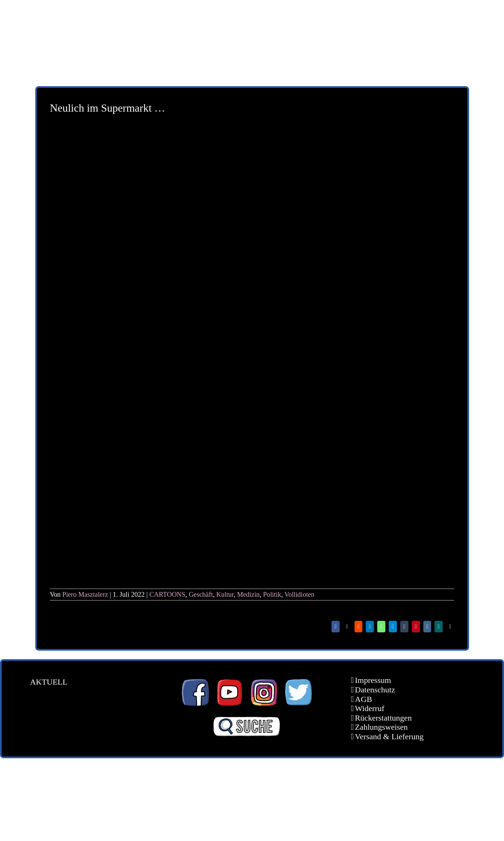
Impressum (373, 680)
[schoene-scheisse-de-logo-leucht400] (120, 13)
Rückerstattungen (383, 718)
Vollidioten (299, 594)
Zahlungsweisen (381, 727)
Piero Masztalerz (85, 594)
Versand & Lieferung (389, 737)
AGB (364, 699)
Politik (272, 594)
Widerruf (370, 708)
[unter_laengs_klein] (427, 13)
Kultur (225, 594)
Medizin (248, 594)
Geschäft (201, 594)
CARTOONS (167, 594)
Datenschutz (375, 690)
